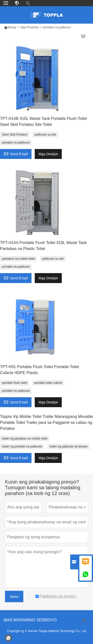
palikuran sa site (45, 135)
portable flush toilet (15, 383)
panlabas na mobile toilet (18, 259)
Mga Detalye (48, 154)
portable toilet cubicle (48, 383)
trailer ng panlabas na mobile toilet (25, 439)
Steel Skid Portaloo (15, 135)
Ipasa (14, 596)
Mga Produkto (30, 27)
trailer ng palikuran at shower (68, 446)
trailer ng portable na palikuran (22, 446)
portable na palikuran (16, 143)
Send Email (16, 153)
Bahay (12, 27)
